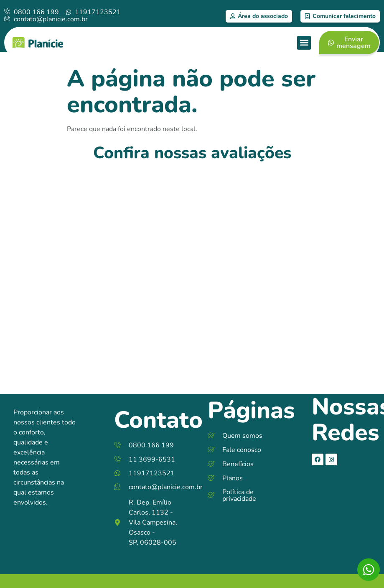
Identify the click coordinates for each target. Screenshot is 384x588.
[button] (304, 43)
